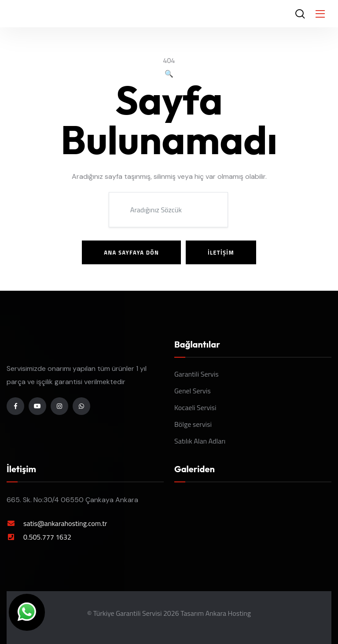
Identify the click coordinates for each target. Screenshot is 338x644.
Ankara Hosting (228, 613)
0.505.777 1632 (47, 537)
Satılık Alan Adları (200, 441)
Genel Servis (193, 391)
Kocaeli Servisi (195, 407)
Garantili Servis (197, 374)
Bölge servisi (193, 424)
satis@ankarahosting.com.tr (65, 523)
